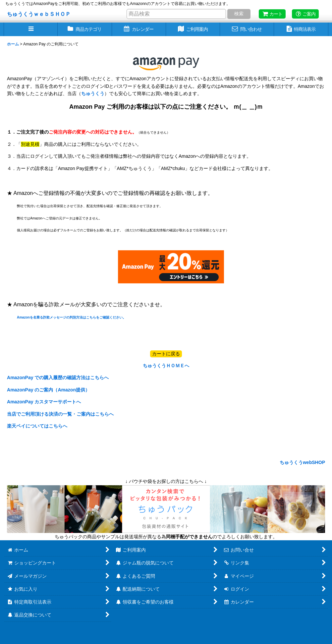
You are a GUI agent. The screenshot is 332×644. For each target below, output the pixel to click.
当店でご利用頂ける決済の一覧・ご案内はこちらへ (60, 414)
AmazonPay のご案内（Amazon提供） (48, 390)
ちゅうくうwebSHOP (302, 462)
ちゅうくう (93, 93)
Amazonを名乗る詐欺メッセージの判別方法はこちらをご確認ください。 (71, 317)
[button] (31, 29)
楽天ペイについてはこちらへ (37, 426)
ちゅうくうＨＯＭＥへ (166, 366)
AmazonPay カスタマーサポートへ (44, 402)
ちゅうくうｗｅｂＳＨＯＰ (39, 14)
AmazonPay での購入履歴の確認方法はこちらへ (58, 378)
